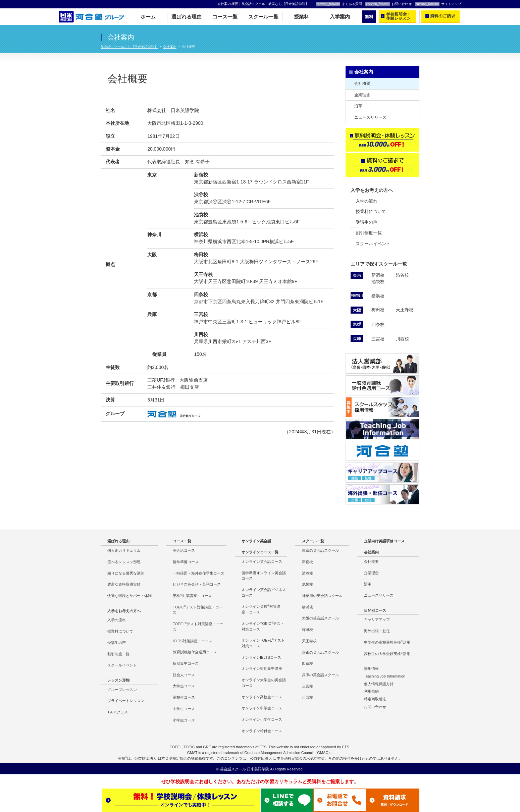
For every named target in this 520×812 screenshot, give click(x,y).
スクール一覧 (263, 17)
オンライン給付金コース (262, 731)
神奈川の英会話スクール (322, 596)
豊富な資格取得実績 (124, 584)
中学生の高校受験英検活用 (387, 642)
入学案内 (340, 17)
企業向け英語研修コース (384, 541)
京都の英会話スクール (320, 652)
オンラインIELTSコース (261, 657)
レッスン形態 (118, 680)
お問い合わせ (388, 4)
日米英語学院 (258, 769)
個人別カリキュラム (124, 550)
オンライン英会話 (256, 541)
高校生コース (184, 697)
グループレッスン (122, 690)
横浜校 (378, 296)
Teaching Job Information (385, 676)
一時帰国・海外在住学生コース (199, 573)
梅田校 (378, 310)
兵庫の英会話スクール (320, 675)
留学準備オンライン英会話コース (264, 576)
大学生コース (184, 686)
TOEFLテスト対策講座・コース (198, 627)
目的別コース (375, 610)
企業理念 (362, 95)
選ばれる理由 (187, 17)
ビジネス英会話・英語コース (197, 584)
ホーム (148, 17)
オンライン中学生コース (262, 708)
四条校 (378, 324)
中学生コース (184, 709)
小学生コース (184, 720)
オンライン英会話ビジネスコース (264, 592)
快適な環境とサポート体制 (129, 596)
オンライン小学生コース (262, 719)
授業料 (301, 17)
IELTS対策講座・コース (193, 641)
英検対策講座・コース (192, 596)
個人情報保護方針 (379, 684)
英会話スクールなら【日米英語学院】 (129, 47)
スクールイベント (373, 244)
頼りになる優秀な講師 (126, 573)
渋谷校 (402, 275)
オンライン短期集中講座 (262, 668)
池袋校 (378, 282)
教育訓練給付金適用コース (195, 652)
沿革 (358, 106)
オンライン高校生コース (262, 697)
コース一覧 (225, 17)
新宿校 (378, 275)
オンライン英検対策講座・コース (261, 609)
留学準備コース (186, 562)
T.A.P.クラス (118, 712)
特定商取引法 (375, 699)
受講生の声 (367, 222)
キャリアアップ (377, 619)
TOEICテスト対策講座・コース (198, 610)
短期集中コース (186, 663)
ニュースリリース (370, 117)
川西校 (402, 339)
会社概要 (362, 84)
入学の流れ (367, 201)
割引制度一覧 (369, 233)
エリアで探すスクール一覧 (379, 264)
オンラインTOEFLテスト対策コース (263, 643)
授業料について (371, 211)
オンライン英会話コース (262, 561)
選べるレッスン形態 (124, 562)
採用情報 (371, 668)
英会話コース (184, 550)
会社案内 (170, 47)
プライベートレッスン (126, 701)
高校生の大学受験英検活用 (387, 654)
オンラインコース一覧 (260, 552)
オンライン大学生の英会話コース (264, 683)
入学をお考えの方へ (372, 190)
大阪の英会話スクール (320, 618)
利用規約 (371, 691)
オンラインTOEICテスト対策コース (263, 626)
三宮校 (378, 339)
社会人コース (184, 675)
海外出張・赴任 (377, 631)
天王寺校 (405, 310)
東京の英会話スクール (320, 550)
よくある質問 (339, 4)
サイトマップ (438, 4)
